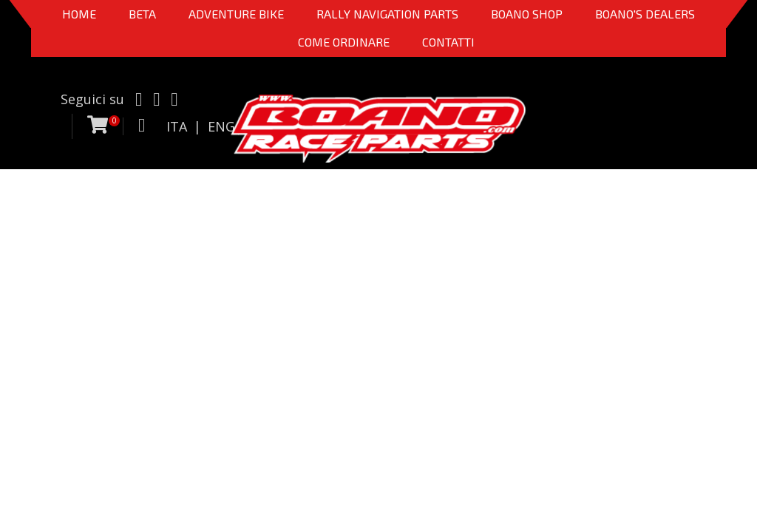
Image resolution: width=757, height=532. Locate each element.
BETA (142, 14)
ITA (177, 126)
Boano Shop (527, 14)
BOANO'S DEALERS (645, 14)
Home (79, 14)
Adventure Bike (236, 14)
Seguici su (92, 99)
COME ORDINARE (344, 42)
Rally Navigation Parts (387, 14)
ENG (221, 126)
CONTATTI (448, 42)
